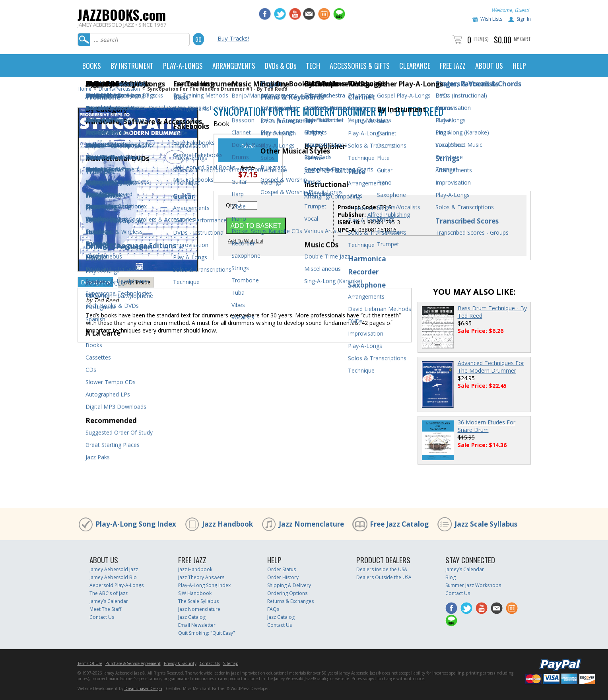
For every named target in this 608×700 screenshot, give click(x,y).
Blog (451, 577)
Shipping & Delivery (289, 585)
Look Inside (136, 282)
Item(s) (481, 39)
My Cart (522, 39)
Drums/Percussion (119, 89)
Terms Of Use (90, 663)
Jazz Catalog (192, 617)
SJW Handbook (195, 593)
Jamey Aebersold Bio (113, 577)
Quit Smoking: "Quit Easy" (207, 633)
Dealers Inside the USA (382, 569)
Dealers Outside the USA (384, 577)
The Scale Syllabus (198, 601)
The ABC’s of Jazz (109, 593)
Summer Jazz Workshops (473, 585)
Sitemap (231, 663)
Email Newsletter (197, 625)
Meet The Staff (105, 609)
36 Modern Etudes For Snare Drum (487, 426)
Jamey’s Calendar (109, 601)
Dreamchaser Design (143, 688)
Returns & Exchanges (290, 601)
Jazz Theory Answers (201, 577)
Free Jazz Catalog (399, 524)
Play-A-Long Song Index (136, 524)
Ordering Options (287, 593)
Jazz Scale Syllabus (486, 524)
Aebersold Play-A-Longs (117, 585)
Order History (283, 577)
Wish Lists (491, 19)
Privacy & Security (180, 663)
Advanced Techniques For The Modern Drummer (491, 367)
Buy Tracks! (233, 38)
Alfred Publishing (389, 215)
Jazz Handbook (227, 524)
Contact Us (102, 617)
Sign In (524, 19)
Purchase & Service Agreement (133, 663)
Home (84, 89)
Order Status (282, 569)
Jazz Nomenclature (311, 524)
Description (95, 282)
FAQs (273, 609)
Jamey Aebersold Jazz (114, 569)
